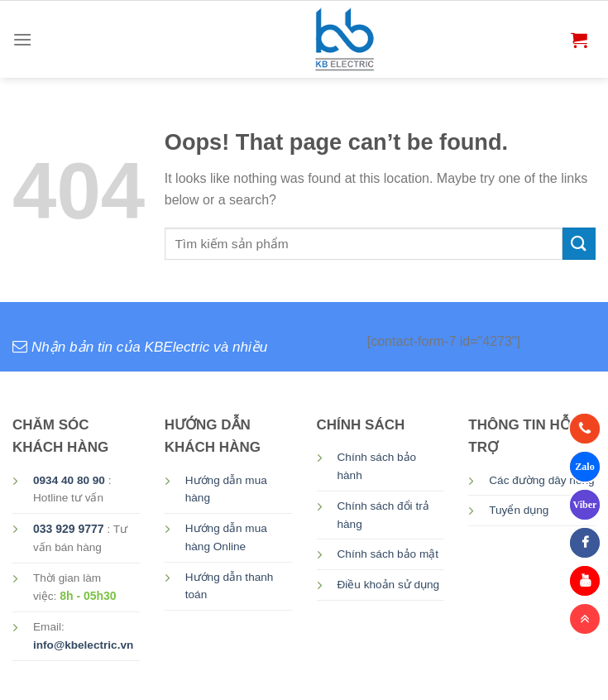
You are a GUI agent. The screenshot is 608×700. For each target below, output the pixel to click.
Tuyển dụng (519, 510)
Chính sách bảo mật (388, 554)
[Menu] (22, 39)
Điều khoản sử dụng (389, 585)
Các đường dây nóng (541, 480)
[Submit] (579, 244)
